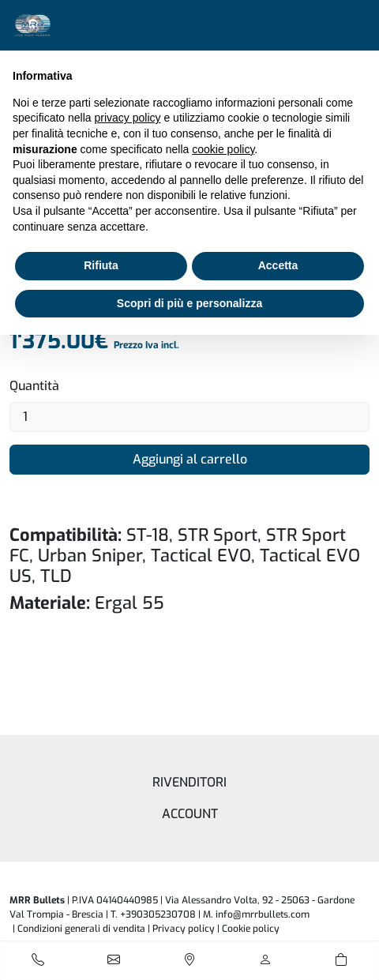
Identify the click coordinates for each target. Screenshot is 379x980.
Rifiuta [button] (101, 265)
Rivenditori (189, 782)
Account (190, 814)
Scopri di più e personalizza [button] (189, 303)
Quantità (34, 386)
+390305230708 (158, 914)
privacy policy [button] (128, 118)
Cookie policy (251, 929)
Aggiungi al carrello (190, 459)
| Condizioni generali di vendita (79, 929)
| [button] (248, 929)
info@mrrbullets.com (263, 914)
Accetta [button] (278, 265)
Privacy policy (184, 929)
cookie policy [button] (223, 149)
